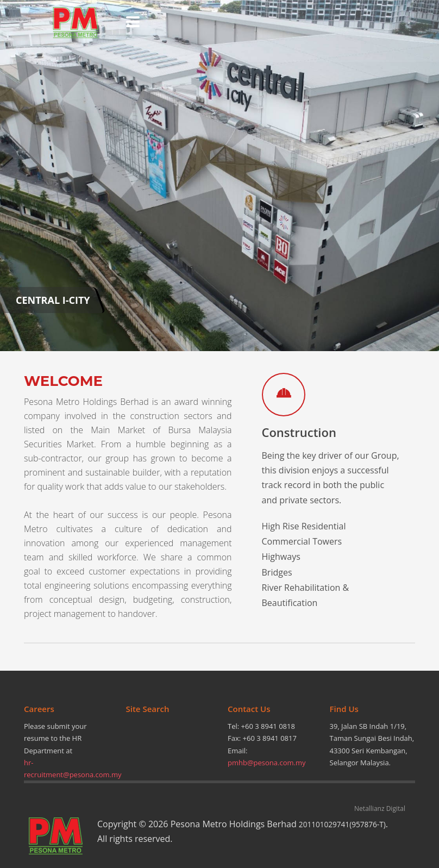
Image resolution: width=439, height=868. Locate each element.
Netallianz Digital (380, 808)
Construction (299, 432)
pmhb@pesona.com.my (267, 763)
